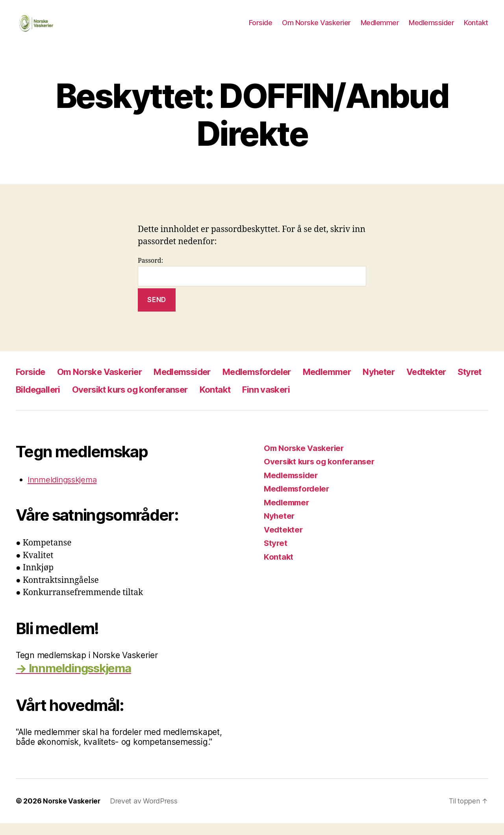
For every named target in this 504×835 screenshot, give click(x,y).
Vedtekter (464, 383)
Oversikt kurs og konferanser (180, 401)
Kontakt (476, 29)
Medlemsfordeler (279, 383)
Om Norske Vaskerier (316, 29)
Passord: (252, 283)
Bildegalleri (79, 401)
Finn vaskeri (328, 401)
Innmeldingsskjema (65, 491)
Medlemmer (380, 29)
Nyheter (412, 383)
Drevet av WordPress (145, 813)
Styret (30, 401)
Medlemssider (431, 29)
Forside (261, 29)
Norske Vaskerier (72, 813)
